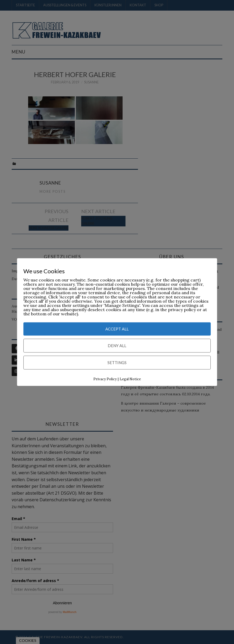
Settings (117, 363)
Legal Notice (130, 379)
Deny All (117, 346)
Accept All (117, 329)
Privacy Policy (105, 379)
